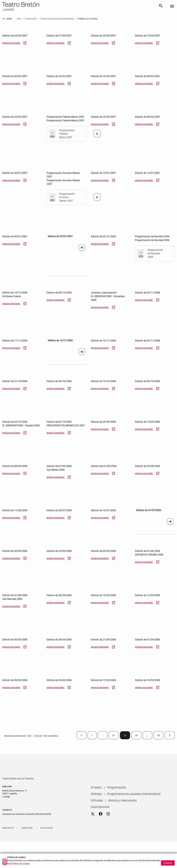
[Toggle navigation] (172, 6)
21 (116, 736)
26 (160, 736)
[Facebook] (101, 823)
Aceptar (168, 863)
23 (138, 736)
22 (127, 736)
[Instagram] (108, 823)
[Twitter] (93, 823)
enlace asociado (15, 43)
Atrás (7, 19)
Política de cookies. (21, 864)
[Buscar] (161, 6)
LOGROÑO (8, 10)
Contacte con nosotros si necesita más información (27, 823)
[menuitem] (96, 796)
